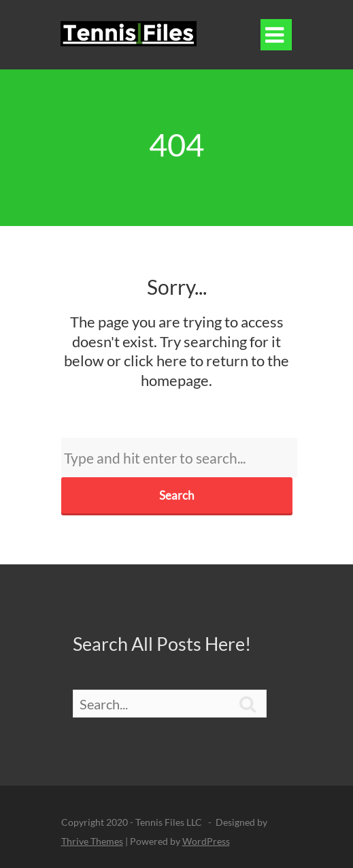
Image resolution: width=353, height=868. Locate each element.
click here (155, 360)
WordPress (206, 841)
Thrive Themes (92, 841)
